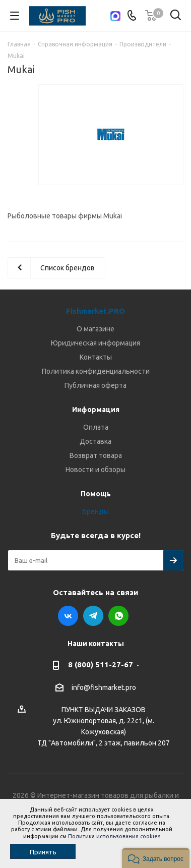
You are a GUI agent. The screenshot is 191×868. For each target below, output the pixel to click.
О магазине (95, 329)
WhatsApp (118, 616)
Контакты (96, 357)
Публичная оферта (95, 385)
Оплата (96, 427)
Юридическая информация (95, 343)
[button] (156, 858)
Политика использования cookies (114, 836)
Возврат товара (96, 455)
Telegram (93, 616)
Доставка (95, 441)
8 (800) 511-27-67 (101, 664)
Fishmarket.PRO (95, 311)
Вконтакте (68, 616)
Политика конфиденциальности (96, 371)
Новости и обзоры (95, 470)
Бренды (95, 511)
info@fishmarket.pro (104, 687)
